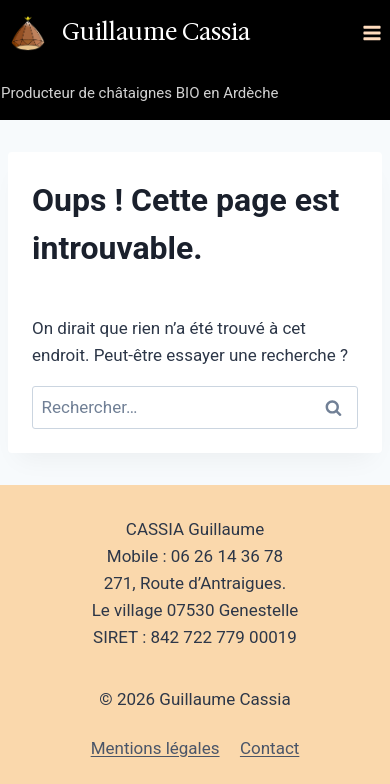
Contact (269, 748)
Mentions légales (155, 748)
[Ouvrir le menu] (371, 32)
